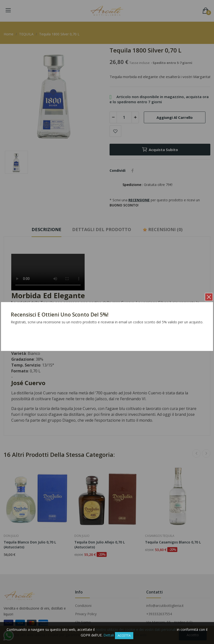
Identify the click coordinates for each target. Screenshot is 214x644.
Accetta (124, 635)
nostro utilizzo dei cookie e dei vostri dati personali (136, 629)
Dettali (109, 635)
